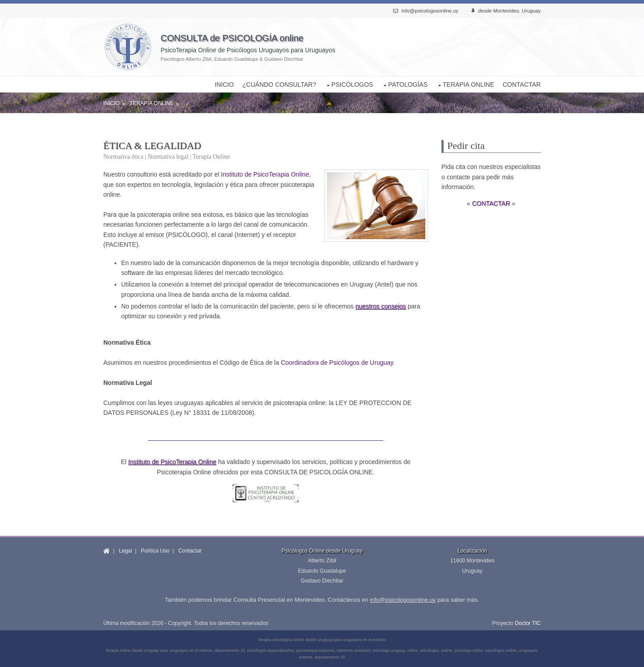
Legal (125, 551)
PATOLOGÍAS (408, 84)
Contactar (190, 551)
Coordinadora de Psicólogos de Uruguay (337, 363)
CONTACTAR (522, 84)
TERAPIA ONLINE (468, 84)
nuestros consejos (381, 306)
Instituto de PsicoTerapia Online (265, 174)
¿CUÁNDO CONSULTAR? (279, 84)
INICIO (224, 84)
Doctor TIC (528, 623)
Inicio (112, 103)
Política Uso (155, 551)
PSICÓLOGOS (352, 84)
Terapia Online (152, 103)
